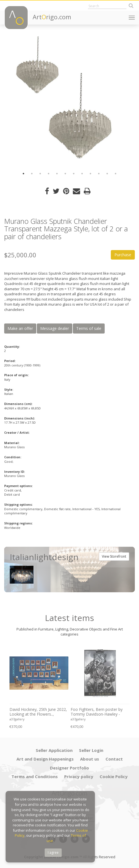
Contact (114, 759)
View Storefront (114, 556)
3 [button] (40, 174)
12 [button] (116, 174)
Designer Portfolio (69, 768)
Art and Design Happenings (45, 759)
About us (90, 759)
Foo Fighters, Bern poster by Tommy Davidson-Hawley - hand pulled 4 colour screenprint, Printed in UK (97, 712)
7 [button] (74, 174)
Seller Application (54, 750)
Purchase (123, 255)
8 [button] (82, 174)
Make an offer (20, 328)
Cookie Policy (114, 776)
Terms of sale (89, 328)
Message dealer (55, 328)
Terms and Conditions (35, 776)
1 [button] (23, 174)
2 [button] (32, 174)
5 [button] (57, 174)
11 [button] (107, 174)
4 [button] (49, 174)
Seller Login (91, 750)
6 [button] (65, 174)
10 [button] (99, 174)
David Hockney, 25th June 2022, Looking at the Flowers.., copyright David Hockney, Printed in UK (38, 712)
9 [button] (90, 174)
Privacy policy (79, 776)
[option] (69, 102)
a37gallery (17, 719)
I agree (53, 853)
